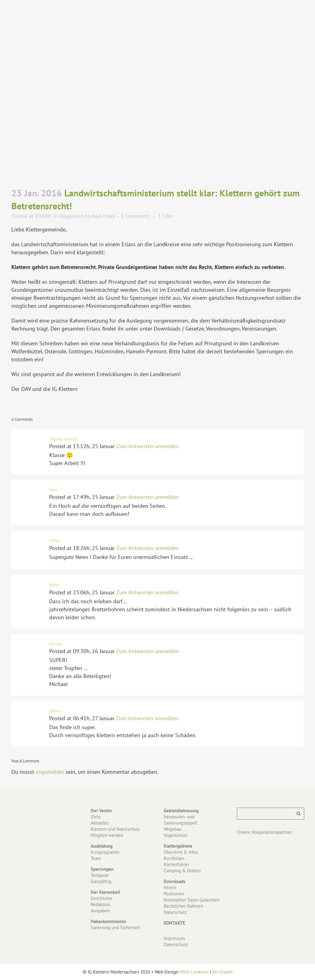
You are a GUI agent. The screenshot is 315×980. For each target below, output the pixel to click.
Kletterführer (176, 864)
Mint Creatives (194, 972)
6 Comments (136, 216)
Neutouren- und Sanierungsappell (180, 820)
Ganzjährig (101, 881)
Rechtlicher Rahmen (183, 906)
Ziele (96, 817)
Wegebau (173, 829)
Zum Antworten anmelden (148, 446)
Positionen (174, 894)
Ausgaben (100, 911)
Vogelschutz (175, 835)
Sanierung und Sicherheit (116, 928)
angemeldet (50, 772)
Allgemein (71, 216)
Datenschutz (176, 944)
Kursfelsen (174, 858)
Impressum (174, 938)
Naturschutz (175, 912)
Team (96, 858)
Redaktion (100, 904)
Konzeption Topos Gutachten (191, 900)
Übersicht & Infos (181, 852)
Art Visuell (222, 972)
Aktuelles (100, 823)
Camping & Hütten (182, 871)
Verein (170, 888)
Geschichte (102, 898)
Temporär (100, 875)
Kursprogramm (105, 852)
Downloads (174, 881)
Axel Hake (103, 216)
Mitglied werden (107, 835)
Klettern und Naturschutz (115, 829)
